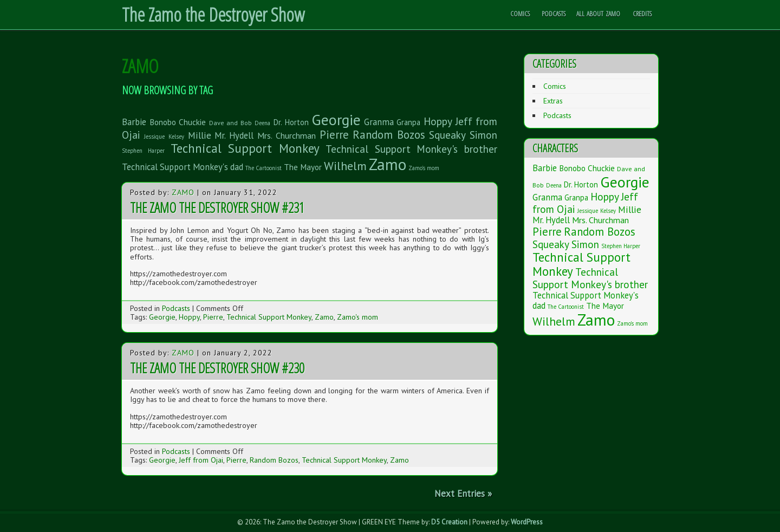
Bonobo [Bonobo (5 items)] (163, 122)
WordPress (527, 522)
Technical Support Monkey (269, 317)
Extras (553, 101)
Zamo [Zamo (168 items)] (388, 164)
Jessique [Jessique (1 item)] (154, 137)
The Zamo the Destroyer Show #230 (217, 368)
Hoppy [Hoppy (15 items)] (438, 121)
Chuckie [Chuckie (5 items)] (192, 122)
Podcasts (554, 14)
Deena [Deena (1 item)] (262, 123)
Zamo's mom (357, 317)
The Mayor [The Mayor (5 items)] (303, 167)
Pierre (213, 317)
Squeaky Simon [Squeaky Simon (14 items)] (463, 135)
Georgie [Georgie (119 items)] (336, 120)
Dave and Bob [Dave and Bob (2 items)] (230, 122)
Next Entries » (463, 494)
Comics (520, 14)
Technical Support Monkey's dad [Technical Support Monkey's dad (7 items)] (183, 167)
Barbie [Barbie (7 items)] (134, 122)
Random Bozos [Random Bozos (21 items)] (389, 135)
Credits (642, 14)
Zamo (183, 192)
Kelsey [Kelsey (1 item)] (176, 137)
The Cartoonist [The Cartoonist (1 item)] (264, 168)
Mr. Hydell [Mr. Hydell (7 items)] (234, 135)
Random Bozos (274, 460)
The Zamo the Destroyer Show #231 (217, 207)
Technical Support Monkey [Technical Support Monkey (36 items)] (245, 148)
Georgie (162, 317)
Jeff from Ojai (201, 460)
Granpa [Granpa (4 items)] (408, 122)
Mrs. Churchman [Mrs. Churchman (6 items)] (287, 135)
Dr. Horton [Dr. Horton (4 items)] (291, 122)
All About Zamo (598, 14)
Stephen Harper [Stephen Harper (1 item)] (143, 151)
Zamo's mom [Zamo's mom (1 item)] (424, 168)
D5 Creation (449, 522)
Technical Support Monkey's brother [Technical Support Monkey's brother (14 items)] (411, 149)
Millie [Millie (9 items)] (200, 135)
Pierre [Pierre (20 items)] (334, 135)
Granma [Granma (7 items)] (379, 122)
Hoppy (189, 317)
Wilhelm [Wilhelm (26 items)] (345, 166)
